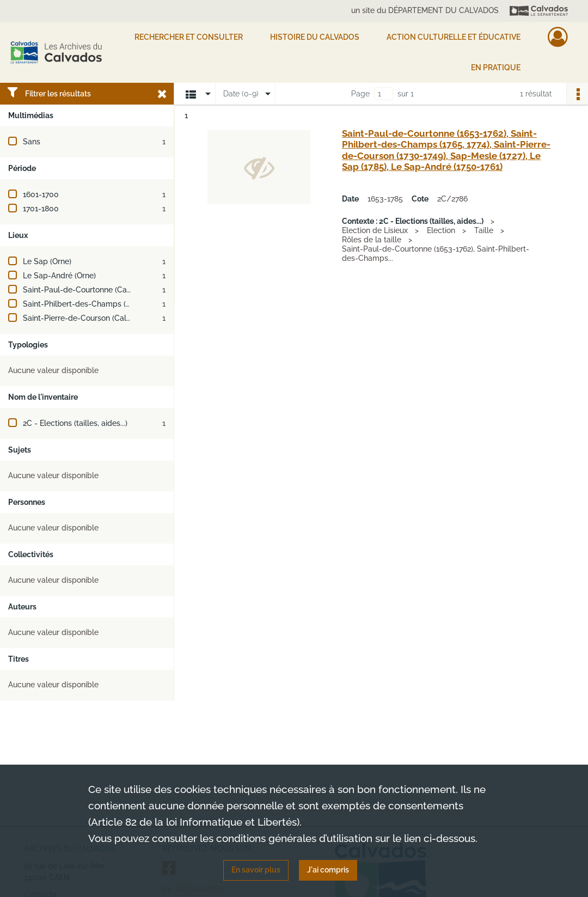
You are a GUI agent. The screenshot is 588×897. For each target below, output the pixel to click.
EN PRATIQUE (496, 68)
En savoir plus (256, 870)
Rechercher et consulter (189, 37)
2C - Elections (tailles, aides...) (75, 423)
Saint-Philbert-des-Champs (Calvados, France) (106, 304)
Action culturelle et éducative (454, 37)
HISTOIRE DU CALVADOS (315, 37)
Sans (32, 142)
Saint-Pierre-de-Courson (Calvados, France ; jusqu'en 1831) (127, 318)
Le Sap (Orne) (47, 261)
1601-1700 (41, 194)
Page (360, 94)
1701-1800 (41, 209)
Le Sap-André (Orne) (59, 276)
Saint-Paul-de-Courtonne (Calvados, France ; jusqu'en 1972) (128, 290)
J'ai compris (328, 870)
